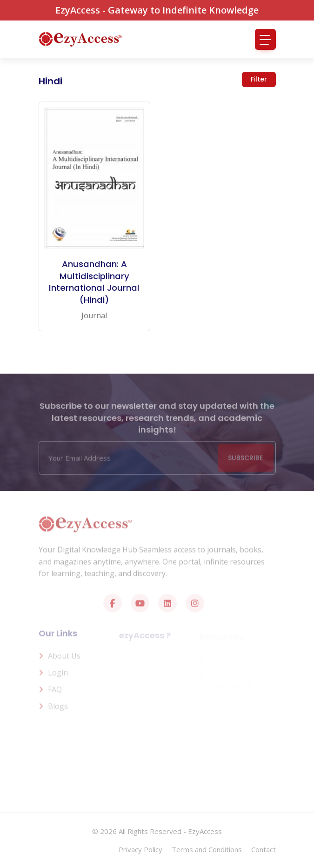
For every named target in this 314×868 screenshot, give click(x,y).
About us (64, 659)
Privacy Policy (140, 849)
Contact (264, 849)
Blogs (58, 709)
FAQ (55, 692)
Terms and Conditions (207, 849)
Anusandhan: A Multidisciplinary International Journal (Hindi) (94, 282)
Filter (259, 79)
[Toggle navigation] (265, 39)
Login (58, 676)
